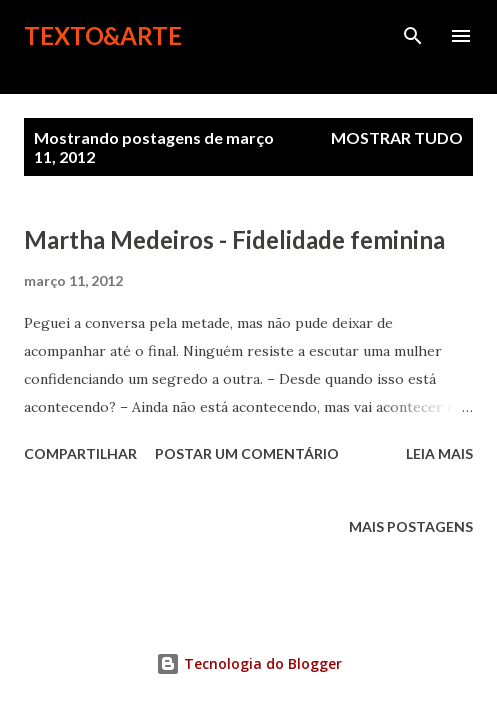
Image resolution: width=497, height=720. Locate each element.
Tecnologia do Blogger (249, 663)
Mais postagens (411, 526)
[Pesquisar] (413, 36)
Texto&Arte (103, 35)
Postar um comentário (247, 453)
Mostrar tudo (397, 137)
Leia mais (439, 453)
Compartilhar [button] (80, 453)
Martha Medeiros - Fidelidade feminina (234, 239)
